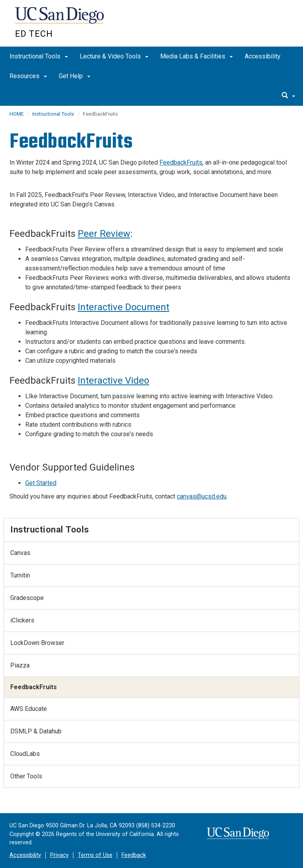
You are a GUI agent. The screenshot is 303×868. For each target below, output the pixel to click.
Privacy (59, 855)
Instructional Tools (39, 56)
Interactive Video (113, 381)
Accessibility (263, 56)
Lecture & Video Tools (114, 56)
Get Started (41, 483)
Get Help (75, 76)
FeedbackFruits (181, 162)
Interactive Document (123, 307)
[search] (288, 96)
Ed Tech (34, 34)
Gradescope (27, 598)
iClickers (22, 620)
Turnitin (20, 575)
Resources (28, 76)
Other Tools (26, 776)
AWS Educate (29, 709)
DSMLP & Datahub (36, 731)
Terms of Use (95, 855)
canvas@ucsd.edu (202, 496)
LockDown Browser (37, 643)
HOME (17, 114)
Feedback (134, 855)
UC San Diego (60, 19)
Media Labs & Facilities (196, 56)
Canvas (20, 553)
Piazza (20, 665)
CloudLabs (25, 754)
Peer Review (104, 234)
